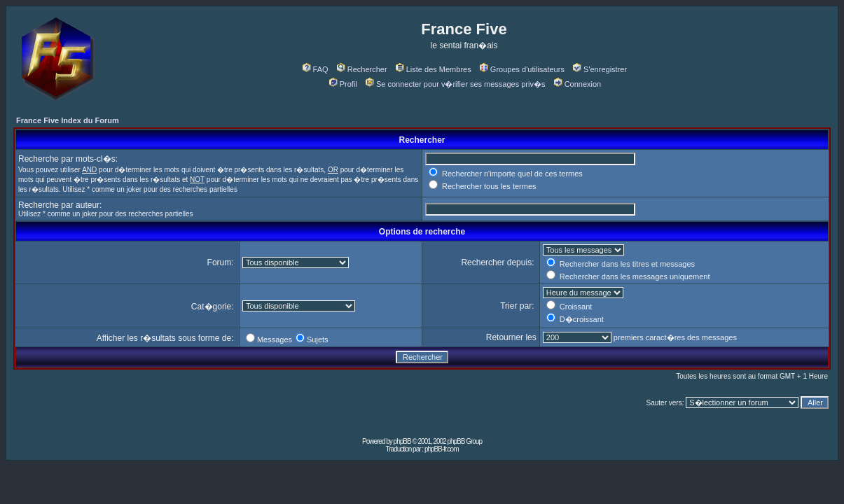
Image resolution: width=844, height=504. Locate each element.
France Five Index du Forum (68, 120)
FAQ (316, 69)
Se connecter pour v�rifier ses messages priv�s (455, 84)
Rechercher (362, 69)
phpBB (402, 441)
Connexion (578, 84)
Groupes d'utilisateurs (522, 69)
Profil (343, 84)
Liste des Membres (434, 69)
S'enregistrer (600, 69)
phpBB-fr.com (442, 449)
